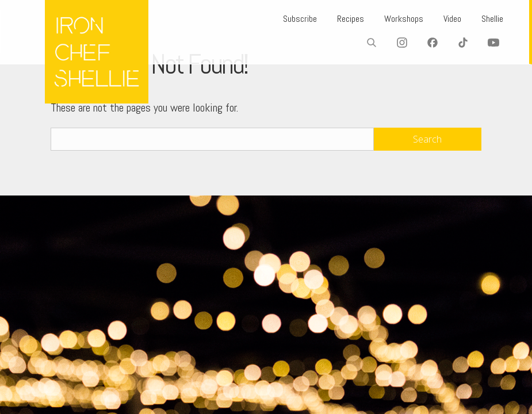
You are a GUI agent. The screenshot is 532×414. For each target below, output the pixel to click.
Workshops (404, 19)
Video (452, 19)
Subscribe (300, 19)
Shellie (492, 19)
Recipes (351, 19)
